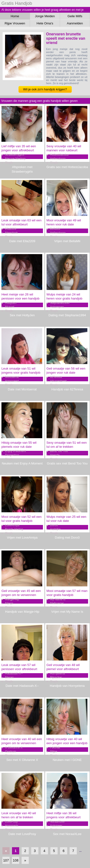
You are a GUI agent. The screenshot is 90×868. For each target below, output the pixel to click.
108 (15, 860)
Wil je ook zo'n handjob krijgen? (45, 89)
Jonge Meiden (45, 16)
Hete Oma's (45, 23)
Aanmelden (75, 23)
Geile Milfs (75, 16)
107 (6, 860)
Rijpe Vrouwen (15, 23)
